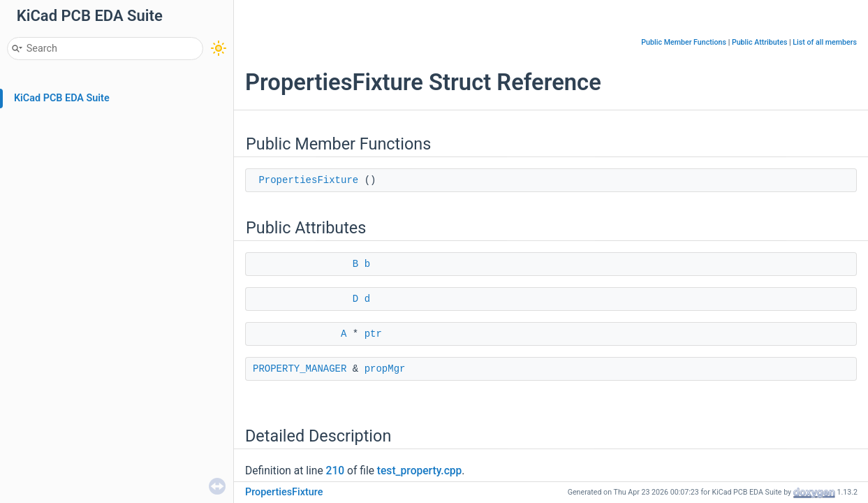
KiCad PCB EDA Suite (62, 98)
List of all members (825, 42)
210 (336, 471)
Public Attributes (760, 42)
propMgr (385, 369)
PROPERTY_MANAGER (300, 369)
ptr (373, 334)
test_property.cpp (420, 471)
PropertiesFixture (308, 180)
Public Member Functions (684, 42)
